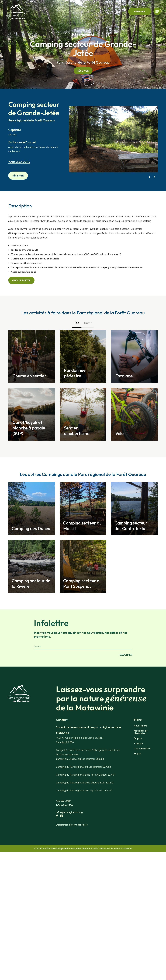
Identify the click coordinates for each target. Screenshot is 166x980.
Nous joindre (141, 734)
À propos (139, 752)
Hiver (88, 323)
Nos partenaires (142, 757)
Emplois (138, 747)
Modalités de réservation (141, 741)
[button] (150, 177)
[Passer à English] (147, 762)
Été (77, 323)
